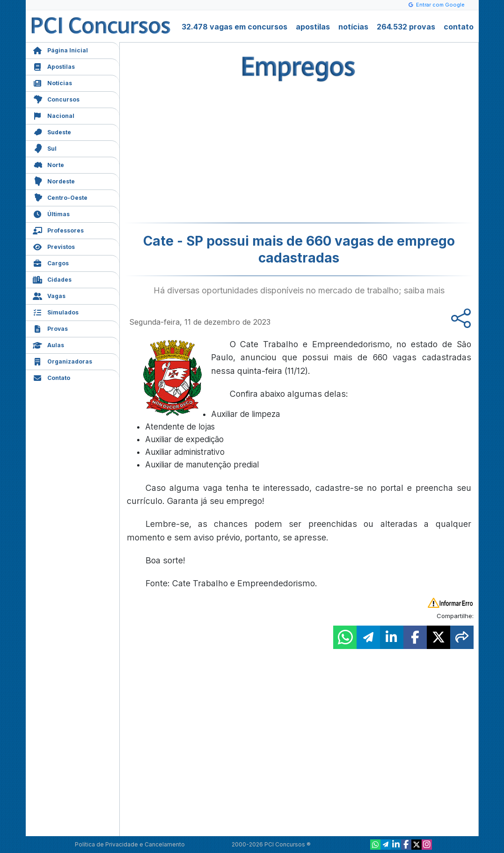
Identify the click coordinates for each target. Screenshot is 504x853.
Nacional (54, 115)
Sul (45, 148)
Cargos (51, 262)
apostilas (313, 27)
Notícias (52, 82)
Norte (48, 164)
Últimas (51, 213)
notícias (353, 27)
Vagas (49, 295)
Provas (50, 328)
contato (459, 27)
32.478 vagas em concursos (234, 27)
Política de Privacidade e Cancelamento (130, 844)
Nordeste (54, 180)
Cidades (52, 279)
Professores (58, 230)
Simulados (56, 311)
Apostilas (54, 66)
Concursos (56, 98)
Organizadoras (62, 361)
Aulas (48, 344)
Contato (51, 377)
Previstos (54, 246)
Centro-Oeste (60, 197)
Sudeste (52, 131)
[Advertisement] (223, 155)
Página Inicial (60, 49)
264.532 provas (406, 27)
